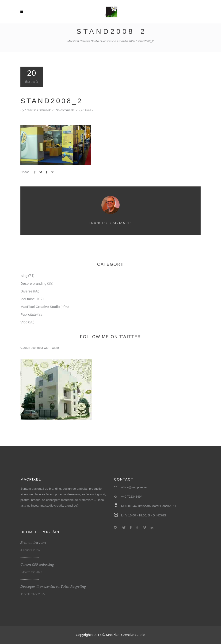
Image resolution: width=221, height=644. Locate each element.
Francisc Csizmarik (38, 110)
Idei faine (28, 299)
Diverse (26, 291)
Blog (24, 276)
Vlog (24, 322)
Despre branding (33, 283)
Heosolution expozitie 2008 (118, 41)
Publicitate (29, 314)
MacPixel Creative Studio (83, 41)
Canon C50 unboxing (37, 564)
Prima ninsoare (33, 542)
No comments (65, 110)
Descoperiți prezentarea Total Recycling (53, 587)
